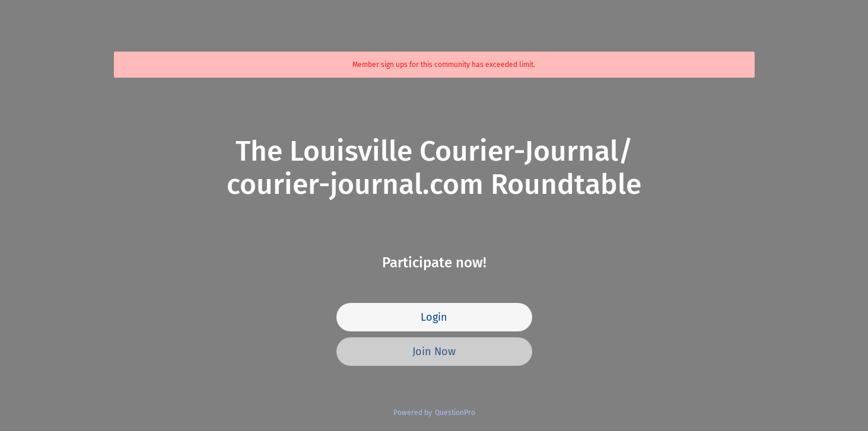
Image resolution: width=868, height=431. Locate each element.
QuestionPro (455, 413)
